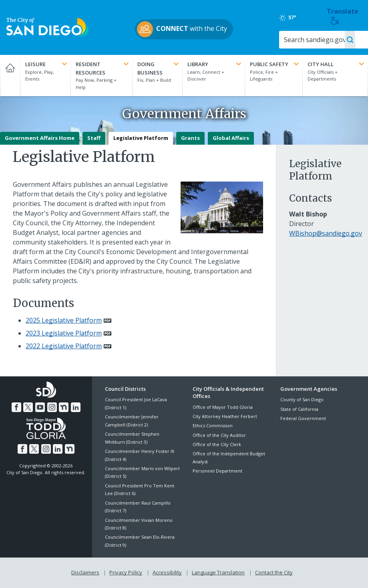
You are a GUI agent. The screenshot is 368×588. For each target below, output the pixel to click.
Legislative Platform (141, 138)
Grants (190, 138)
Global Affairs (231, 138)
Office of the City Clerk (217, 444)
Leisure (47, 64)
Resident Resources (103, 68)
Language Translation (218, 572)
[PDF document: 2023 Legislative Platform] (68, 333)
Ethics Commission (213, 425)
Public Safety (275, 64)
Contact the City (274, 572)
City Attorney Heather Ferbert (225, 416)
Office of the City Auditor (219, 435)
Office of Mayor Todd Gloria (223, 407)
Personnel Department (217, 471)
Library (215, 64)
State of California (299, 409)
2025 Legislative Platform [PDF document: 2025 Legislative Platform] (64, 320)
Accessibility (167, 572)
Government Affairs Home (40, 138)
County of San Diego (302, 399)
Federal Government (303, 418)
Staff (94, 138)
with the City (182, 29)
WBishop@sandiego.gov (326, 233)
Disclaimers (85, 572)
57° (288, 18)
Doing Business (159, 68)
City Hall (337, 64)
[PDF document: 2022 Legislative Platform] (68, 346)
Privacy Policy (126, 572)
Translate (343, 16)
